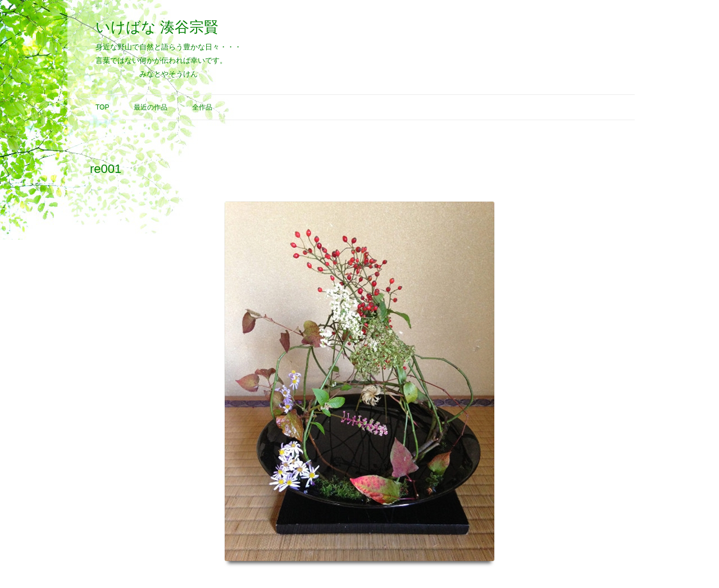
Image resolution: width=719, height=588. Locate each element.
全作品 (202, 107)
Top (102, 107)
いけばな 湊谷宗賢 (157, 27)
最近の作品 (151, 107)
